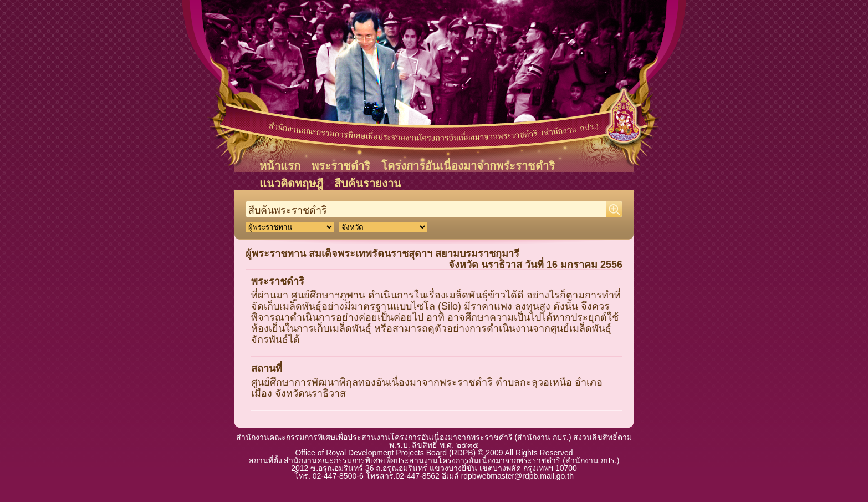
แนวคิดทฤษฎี (291, 184)
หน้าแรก (280, 166)
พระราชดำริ (341, 166)
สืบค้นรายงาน (368, 184)
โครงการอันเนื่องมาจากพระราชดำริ (468, 166)
